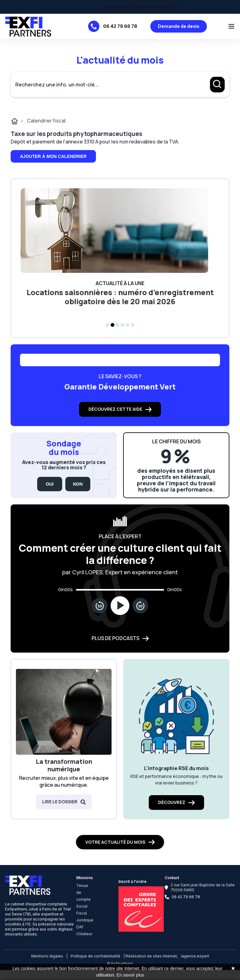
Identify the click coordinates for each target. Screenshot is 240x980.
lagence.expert (195, 956)
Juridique (85, 920)
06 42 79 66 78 (120, 26)
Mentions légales (47, 956)
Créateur (84, 934)
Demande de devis (179, 26)
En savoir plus (130, 975)
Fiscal (82, 913)
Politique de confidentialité (95, 956)
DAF (80, 927)
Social (82, 906)
